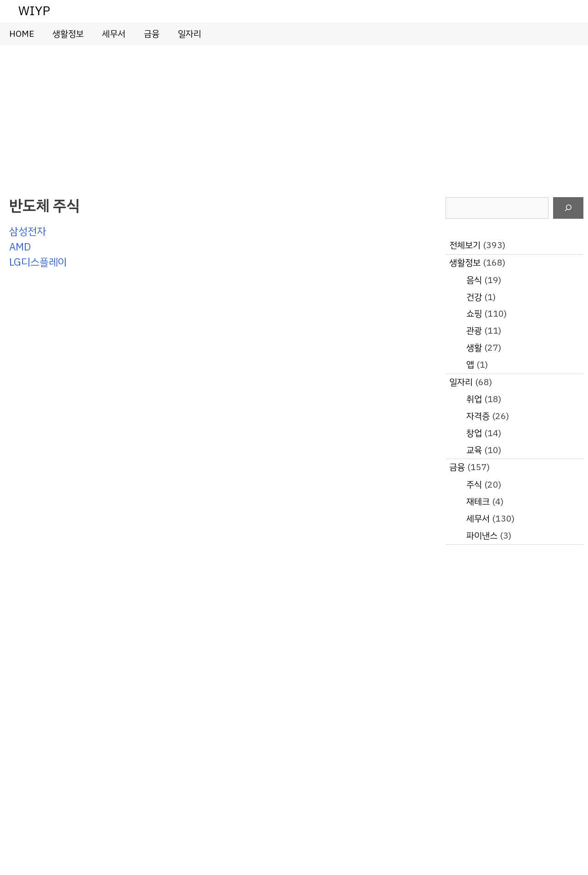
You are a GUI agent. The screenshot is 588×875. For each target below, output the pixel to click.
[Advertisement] (294, 114)
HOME (22, 34)
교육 (474, 450)
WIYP (34, 11)
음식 (474, 280)
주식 (474, 485)
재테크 (478, 502)
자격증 (478, 416)
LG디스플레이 (38, 262)
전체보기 (465, 245)
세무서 (114, 34)
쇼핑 (474, 314)
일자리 (189, 34)
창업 (474, 433)
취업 (474, 399)
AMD (20, 247)
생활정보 (68, 34)
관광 (474, 331)
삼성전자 (28, 231)
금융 (152, 34)
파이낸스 (482, 536)
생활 (474, 348)
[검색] (568, 208)
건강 (474, 297)
